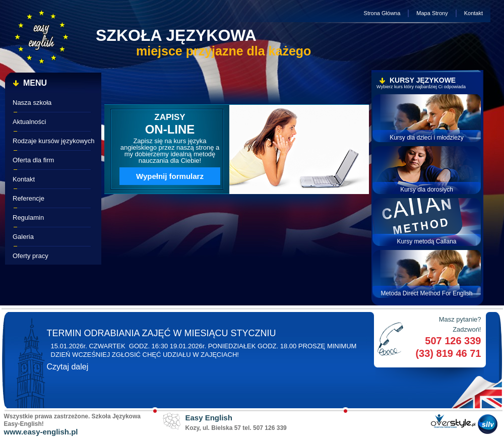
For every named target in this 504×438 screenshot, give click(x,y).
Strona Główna (382, 13)
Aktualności (29, 122)
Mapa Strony (432, 13)
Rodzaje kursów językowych (54, 141)
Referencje (28, 198)
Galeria (23, 237)
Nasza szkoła (32, 103)
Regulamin (28, 217)
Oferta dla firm (33, 160)
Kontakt (474, 13)
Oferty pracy (30, 256)
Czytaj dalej (68, 367)
